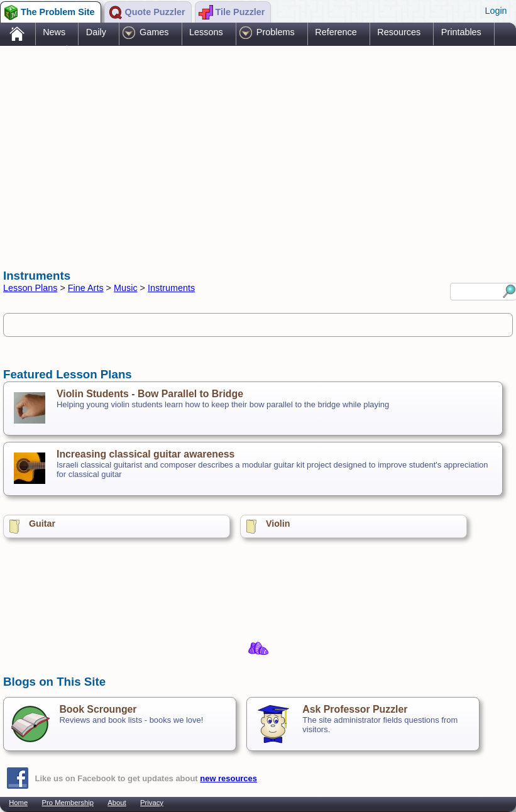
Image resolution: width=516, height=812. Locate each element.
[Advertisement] (232, 146)
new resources (228, 778)
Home (18, 803)
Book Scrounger (98, 709)
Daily (96, 32)
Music (126, 288)
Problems (276, 32)
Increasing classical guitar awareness (145, 454)
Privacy (152, 803)
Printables (461, 32)
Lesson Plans (30, 288)
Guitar (42, 524)
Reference (336, 32)
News (54, 32)
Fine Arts (86, 288)
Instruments (171, 288)
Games (154, 32)
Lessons (206, 32)
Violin (278, 524)
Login (496, 11)
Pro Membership (68, 803)
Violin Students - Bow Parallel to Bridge (150, 394)
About (117, 803)
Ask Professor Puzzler (355, 709)
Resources (399, 32)
